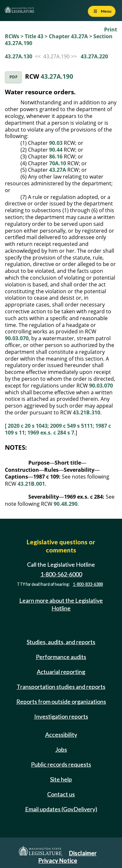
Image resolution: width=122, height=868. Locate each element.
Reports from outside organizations (61, 701)
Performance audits (61, 657)
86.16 (56, 156)
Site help (61, 779)
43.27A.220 (94, 56)
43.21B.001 (31, 484)
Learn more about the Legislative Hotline (61, 604)
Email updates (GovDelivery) (61, 809)
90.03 (56, 143)
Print (111, 29)
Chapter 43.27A (68, 36)
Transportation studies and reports (61, 687)
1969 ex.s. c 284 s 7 (51, 433)
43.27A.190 (57, 76)
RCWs (12, 36)
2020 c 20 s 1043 (28, 426)
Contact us (61, 794)
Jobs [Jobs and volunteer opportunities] (61, 749)
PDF (14, 77)
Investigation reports (61, 716)
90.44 (56, 150)
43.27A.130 (19, 56)
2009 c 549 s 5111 (71, 426)
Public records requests (61, 764)
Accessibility (61, 735)
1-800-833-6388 (88, 584)
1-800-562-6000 (61, 574)
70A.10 (58, 163)
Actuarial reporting (61, 672)
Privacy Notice (58, 861)
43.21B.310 (87, 412)
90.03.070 (17, 338)
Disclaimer (83, 853)
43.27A (58, 170)
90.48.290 (66, 504)
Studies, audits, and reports (61, 642)
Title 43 (34, 36)
